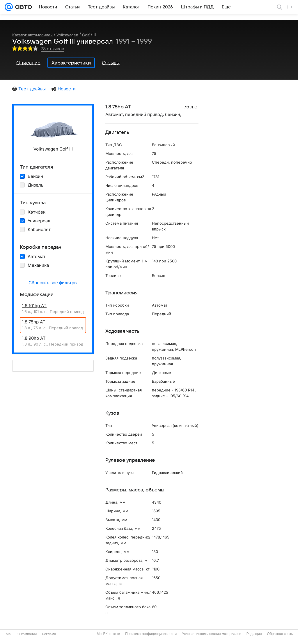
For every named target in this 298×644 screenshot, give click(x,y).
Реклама (49, 634)
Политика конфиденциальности (151, 634)
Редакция (254, 634)
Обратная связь (280, 634)
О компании (27, 634)
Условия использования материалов (211, 634)
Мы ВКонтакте (108, 634)
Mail (9, 634)
